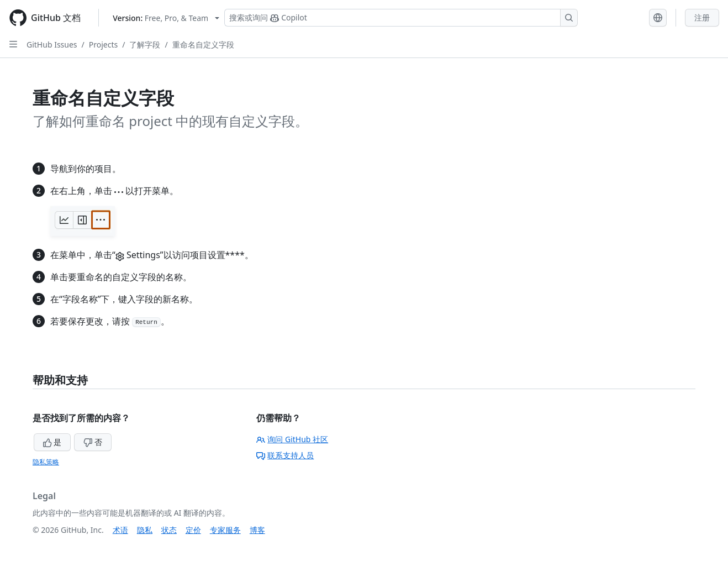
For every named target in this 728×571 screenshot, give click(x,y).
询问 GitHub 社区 (292, 439)
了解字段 (145, 44)
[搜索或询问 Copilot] (401, 18)
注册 (702, 17)
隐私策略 (46, 462)
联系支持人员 (285, 455)
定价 (193, 530)
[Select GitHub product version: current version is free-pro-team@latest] (166, 18)
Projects (103, 44)
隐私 (145, 530)
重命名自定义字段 (203, 44)
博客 (257, 530)
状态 (169, 530)
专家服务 (225, 530)
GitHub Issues (52, 44)
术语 (120, 530)
